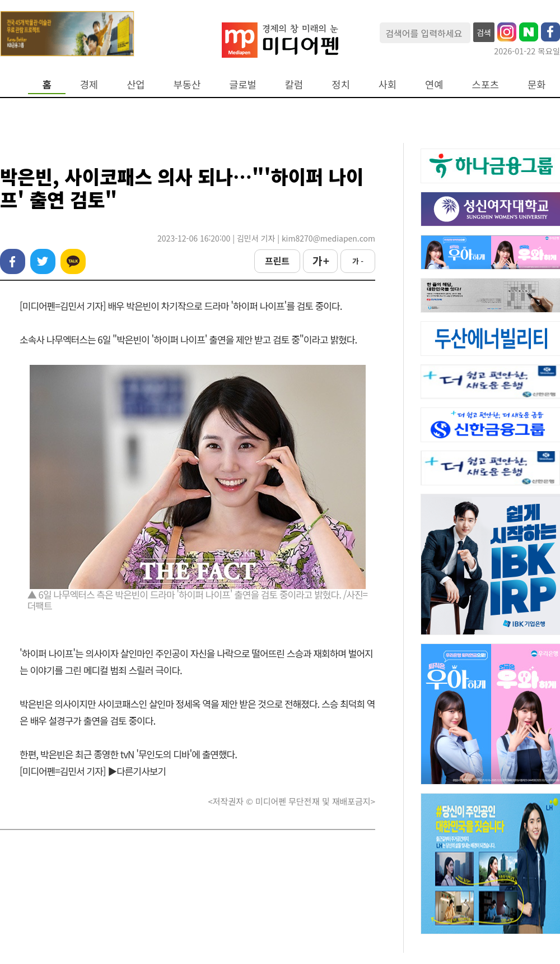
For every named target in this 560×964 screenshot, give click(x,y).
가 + (320, 261)
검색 (484, 33)
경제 (89, 84)
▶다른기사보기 (137, 771)
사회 (388, 84)
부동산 (187, 84)
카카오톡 (73, 261)
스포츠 (486, 84)
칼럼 (294, 84)
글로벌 (243, 84)
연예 (434, 84)
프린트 (277, 261)
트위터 (43, 261)
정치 (340, 84)
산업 (136, 84)
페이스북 (13, 261)
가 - (358, 261)
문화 (536, 84)
